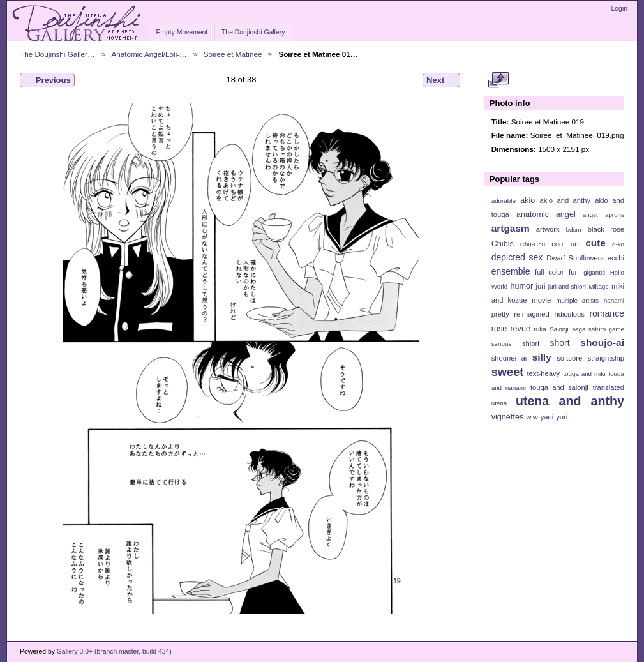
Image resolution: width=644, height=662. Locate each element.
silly (542, 357)
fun (574, 272)
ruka (540, 329)
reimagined (532, 314)
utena (499, 403)
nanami (614, 300)
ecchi (616, 258)
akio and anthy (565, 200)
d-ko (618, 244)
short (559, 343)
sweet (508, 372)
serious (502, 344)
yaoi (547, 417)
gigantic (594, 272)
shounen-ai (509, 358)
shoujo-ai (602, 342)
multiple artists (577, 300)
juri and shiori (567, 286)
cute (595, 243)
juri (541, 286)
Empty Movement (182, 32)
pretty (500, 314)
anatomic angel (546, 214)
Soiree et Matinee (233, 54)
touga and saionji (559, 387)
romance (607, 313)
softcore (569, 358)
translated (609, 387)
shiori (531, 343)
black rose (606, 229)
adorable (504, 201)
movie (541, 300)
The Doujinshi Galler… (57, 54)
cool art (565, 244)
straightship (606, 358)
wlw (532, 417)
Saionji (559, 329)
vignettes (508, 417)
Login (619, 9)
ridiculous (569, 314)
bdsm (574, 229)
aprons (615, 215)
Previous (47, 80)
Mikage (599, 286)
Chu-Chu (533, 244)
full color (549, 272)
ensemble (511, 271)
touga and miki (584, 374)
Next (441, 80)
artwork (548, 229)
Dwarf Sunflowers (575, 258)
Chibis (503, 244)
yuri (562, 417)
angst (590, 215)
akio (528, 200)
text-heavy (543, 373)
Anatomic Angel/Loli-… (149, 54)
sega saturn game (598, 329)
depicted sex (517, 257)
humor (521, 286)
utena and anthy (570, 401)
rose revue (511, 329)
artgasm (511, 228)
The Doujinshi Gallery (253, 32)
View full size (498, 80)
